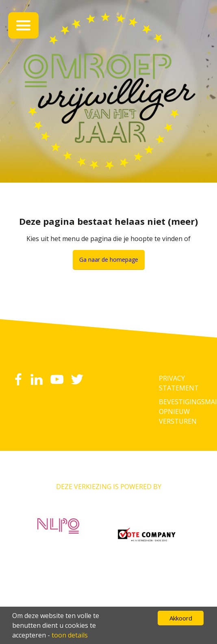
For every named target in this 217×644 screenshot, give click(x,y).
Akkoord (181, 618)
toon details (70, 635)
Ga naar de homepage (109, 260)
